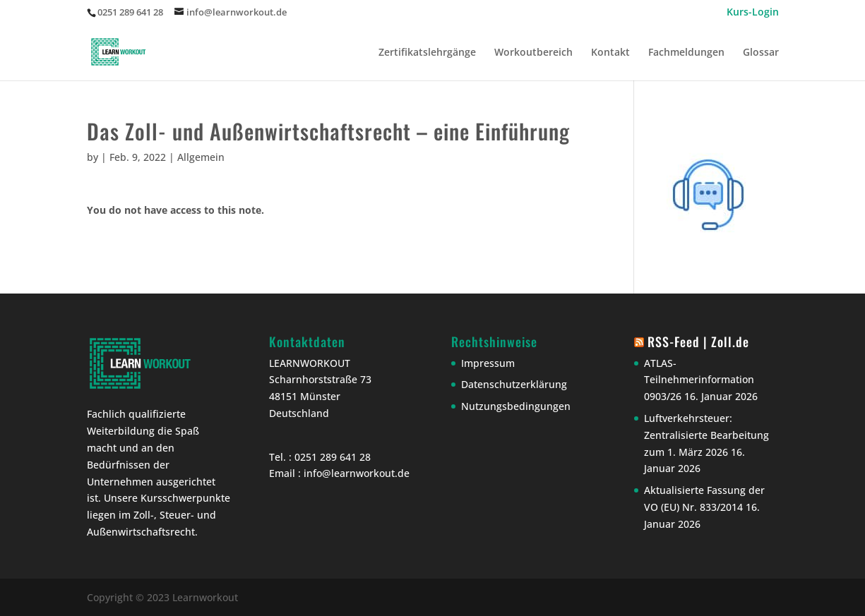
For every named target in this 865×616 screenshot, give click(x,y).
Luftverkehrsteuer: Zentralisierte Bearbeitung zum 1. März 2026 (706, 435)
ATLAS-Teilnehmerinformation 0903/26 (699, 380)
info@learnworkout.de (357, 473)
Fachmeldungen (686, 53)
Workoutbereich (533, 53)
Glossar (761, 53)
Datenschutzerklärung (514, 384)
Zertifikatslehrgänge (427, 53)
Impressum (488, 363)
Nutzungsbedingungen (516, 406)
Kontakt (610, 53)
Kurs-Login (753, 13)
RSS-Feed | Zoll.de (698, 342)
